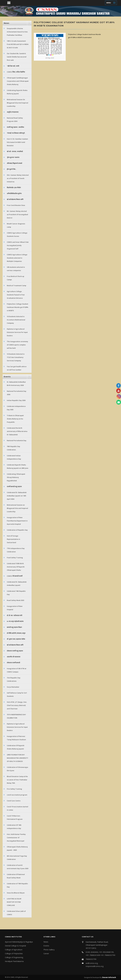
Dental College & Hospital (15, 946)
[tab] (17, 23)
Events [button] (7, 377)
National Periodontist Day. (17, 440)
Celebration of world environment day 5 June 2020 (18, 867)
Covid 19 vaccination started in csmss (17, 808)
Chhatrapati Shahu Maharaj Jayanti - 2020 (17, 848)
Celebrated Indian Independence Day (14, 457)
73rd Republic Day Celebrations (14, 679)
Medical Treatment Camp (16, 286)
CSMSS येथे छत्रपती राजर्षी (15, 576)
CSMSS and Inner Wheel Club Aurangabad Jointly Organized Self (18, 245)
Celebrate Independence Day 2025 (16, 408)
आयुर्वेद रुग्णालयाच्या (13, 112)
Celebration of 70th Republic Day (17, 885)
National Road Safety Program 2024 (15, 120)
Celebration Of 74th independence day (14, 827)
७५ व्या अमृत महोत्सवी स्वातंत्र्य (15, 621)
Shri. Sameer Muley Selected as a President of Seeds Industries (18, 178)
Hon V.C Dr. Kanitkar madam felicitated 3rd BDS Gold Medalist (17, 142)
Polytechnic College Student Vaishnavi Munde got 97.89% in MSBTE (17, 307)
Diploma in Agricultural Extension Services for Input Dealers (17, 332)
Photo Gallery (49, 950)
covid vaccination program (17, 795)
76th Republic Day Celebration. (13, 448)
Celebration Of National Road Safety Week (16, 876)
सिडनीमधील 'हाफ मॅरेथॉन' (14, 188)
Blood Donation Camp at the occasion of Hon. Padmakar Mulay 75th (17, 780)
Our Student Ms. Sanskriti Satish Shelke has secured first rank (17, 57)
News (46, 942)
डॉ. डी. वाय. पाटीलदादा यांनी (14, 615)
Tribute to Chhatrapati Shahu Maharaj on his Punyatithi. (15, 419)
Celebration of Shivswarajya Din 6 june (17, 769)
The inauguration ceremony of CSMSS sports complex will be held (17, 345)
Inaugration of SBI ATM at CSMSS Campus (17, 670)
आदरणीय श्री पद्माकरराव (14, 657)
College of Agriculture (14, 950)
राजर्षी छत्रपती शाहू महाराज (14, 487)
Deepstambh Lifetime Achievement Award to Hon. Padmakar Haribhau (17, 32)
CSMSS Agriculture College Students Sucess (17, 235)
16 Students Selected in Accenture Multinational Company (16, 320)
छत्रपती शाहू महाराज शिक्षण (14, 627)
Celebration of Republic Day (17, 530)
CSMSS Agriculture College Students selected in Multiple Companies (17, 258)
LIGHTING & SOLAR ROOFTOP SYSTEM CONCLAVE (14, 902)
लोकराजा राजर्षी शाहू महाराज (15, 651)
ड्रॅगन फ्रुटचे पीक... (12, 169)
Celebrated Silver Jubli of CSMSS (16, 913)
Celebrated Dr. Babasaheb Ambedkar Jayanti (17, 584)
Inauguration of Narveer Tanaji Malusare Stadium (16, 738)
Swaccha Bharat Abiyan (16, 893)
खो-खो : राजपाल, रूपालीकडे (15, 151)
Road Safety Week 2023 (15, 600)
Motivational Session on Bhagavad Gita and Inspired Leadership (17, 508)
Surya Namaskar (13, 687)
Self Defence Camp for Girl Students (17, 694)
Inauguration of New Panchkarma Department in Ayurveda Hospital (17, 521)
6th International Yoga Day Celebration (17, 858)
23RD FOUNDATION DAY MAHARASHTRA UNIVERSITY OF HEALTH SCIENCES (17, 758)
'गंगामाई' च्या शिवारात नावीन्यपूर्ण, (16, 133)
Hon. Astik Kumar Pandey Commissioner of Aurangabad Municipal (16, 838)
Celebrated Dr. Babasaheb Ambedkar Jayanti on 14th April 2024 (17, 496)
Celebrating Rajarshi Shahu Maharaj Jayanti (17, 92)
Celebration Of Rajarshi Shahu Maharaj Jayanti (16, 747)
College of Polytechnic (14, 953)
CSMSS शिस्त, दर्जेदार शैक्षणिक (16, 72)
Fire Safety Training (14, 789)
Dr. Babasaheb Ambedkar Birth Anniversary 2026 (16, 384)
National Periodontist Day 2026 (17, 393)
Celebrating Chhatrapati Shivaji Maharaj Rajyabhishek (16, 477)
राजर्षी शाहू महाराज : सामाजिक (15, 127)
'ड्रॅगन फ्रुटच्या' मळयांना (13, 157)
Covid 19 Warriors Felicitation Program (15, 817)
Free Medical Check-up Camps (15, 278)
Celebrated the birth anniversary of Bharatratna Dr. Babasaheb (17, 431)
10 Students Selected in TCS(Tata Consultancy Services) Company (16, 357)
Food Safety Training (15, 558)
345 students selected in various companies (16, 269)
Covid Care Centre (14, 801)
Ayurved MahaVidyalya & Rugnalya (19, 942)
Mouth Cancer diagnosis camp (16, 225)
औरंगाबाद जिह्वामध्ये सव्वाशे (14, 163)
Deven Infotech (109, 977)
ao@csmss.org (92, 963)
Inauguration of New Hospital (15, 608)
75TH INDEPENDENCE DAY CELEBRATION (16, 716)
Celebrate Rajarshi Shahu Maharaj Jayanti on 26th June (18, 466)
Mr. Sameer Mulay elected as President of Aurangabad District (17, 214)
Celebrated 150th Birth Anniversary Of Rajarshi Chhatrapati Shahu (16, 567)
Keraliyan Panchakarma (14, 961)
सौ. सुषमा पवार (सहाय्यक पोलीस (16, 639)
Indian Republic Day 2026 (16, 400)
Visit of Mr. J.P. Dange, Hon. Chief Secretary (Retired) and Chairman (17, 705)
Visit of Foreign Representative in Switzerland (13, 539)
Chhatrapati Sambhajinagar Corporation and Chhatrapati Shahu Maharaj (18, 81)
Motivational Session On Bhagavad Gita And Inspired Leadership (17, 103)
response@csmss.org (95, 966)
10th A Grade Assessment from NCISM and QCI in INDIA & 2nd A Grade (18, 44)
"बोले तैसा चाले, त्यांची (13, 66)
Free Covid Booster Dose (16, 205)
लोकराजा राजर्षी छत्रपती (13, 663)
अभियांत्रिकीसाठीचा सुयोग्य (14, 193)
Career (46, 953)
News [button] (6, 23)
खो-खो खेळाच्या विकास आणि (15, 199)
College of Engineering (14, 957)
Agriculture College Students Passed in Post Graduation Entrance (16, 295)
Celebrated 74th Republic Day (16, 593)
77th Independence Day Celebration (16, 550)
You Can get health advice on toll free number (17, 368)
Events (46, 946)
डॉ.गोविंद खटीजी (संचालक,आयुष (16, 633)
